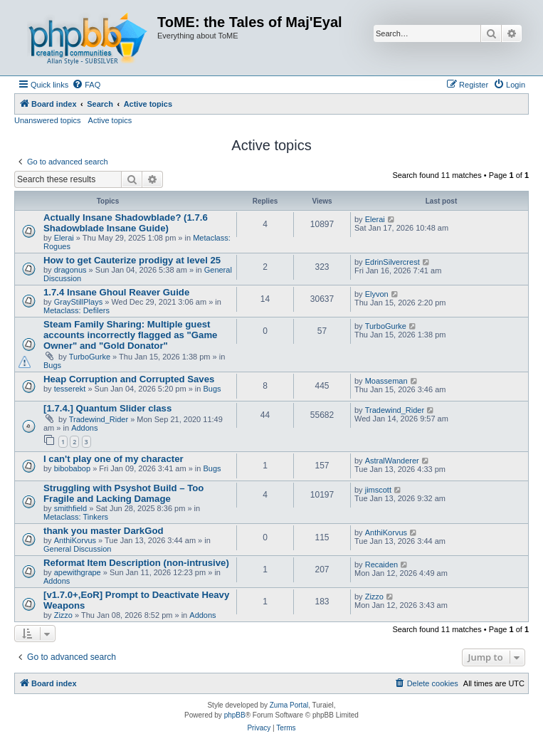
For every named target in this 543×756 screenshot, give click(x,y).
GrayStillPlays (78, 302)
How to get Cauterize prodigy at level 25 (132, 260)
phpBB (235, 715)
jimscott (378, 490)
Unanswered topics (48, 120)
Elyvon (377, 294)
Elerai (64, 238)
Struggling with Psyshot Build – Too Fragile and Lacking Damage (123, 493)
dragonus (70, 270)
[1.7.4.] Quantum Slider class (107, 408)
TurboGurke (90, 357)
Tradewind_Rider (99, 419)
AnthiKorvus (75, 540)
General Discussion (77, 549)
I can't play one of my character (114, 459)
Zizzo (63, 615)
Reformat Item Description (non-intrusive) (136, 563)
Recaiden (381, 565)
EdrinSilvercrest (392, 262)
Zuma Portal (289, 705)
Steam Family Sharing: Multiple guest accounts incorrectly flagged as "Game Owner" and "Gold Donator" (130, 335)
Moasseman (386, 381)
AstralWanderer (392, 461)
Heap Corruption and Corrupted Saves (129, 379)
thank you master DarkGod (104, 531)
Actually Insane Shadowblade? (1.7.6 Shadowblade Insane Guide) (126, 223)
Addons (84, 428)
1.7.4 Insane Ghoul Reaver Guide (116, 292)
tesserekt (70, 389)
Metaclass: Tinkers (76, 517)
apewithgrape (78, 572)
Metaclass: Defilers (77, 310)
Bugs (52, 365)
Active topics (110, 120)
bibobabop (72, 468)
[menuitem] (86, 85)
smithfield (70, 508)
